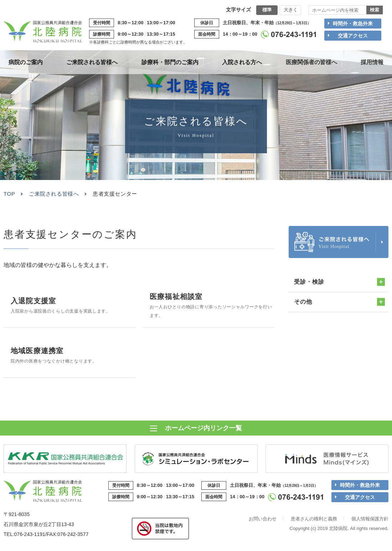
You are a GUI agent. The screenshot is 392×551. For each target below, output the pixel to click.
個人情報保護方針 (370, 522)
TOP (9, 194)
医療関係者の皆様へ (311, 62)
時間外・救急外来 (353, 24)
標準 (267, 10)
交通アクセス (353, 36)
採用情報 (372, 62)
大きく (291, 10)
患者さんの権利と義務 (314, 522)
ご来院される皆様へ (54, 194)
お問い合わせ (263, 522)
